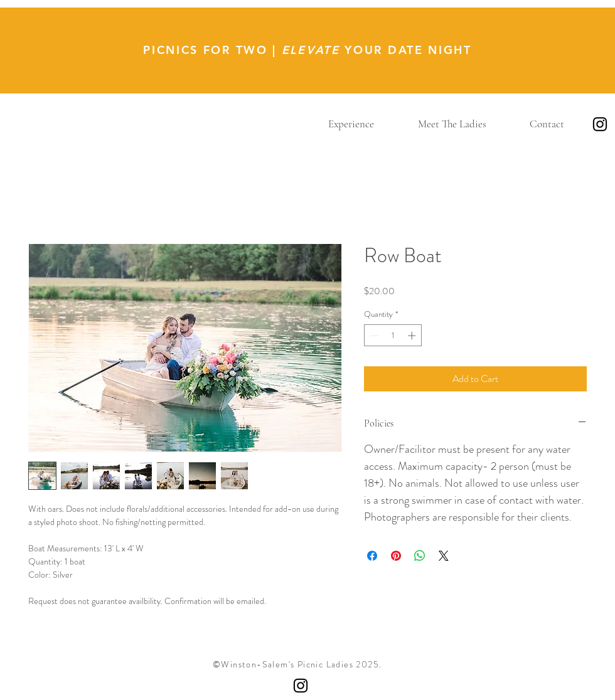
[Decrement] (373, 336)
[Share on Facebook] (372, 556)
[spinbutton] (393, 336)
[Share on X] (444, 556)
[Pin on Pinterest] (396, 556)
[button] (351, 124)
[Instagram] (600, 124)
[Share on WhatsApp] (420, 556)
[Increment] (413, 336)
